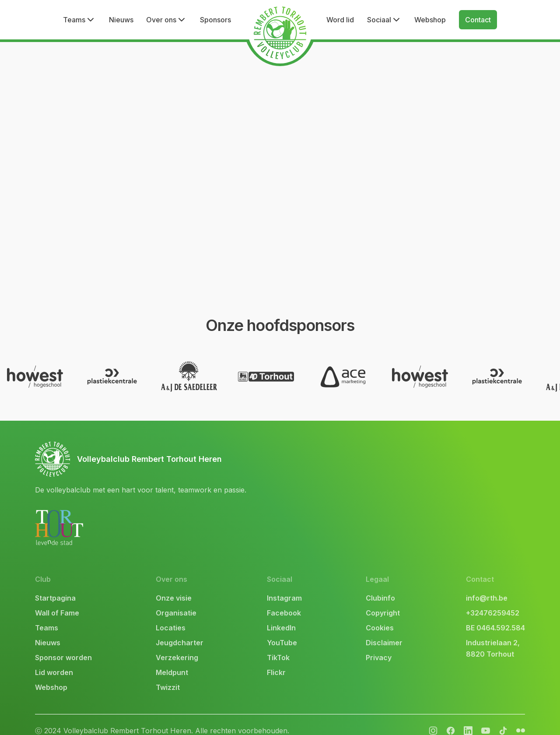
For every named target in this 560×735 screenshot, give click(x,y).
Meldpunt (172, 661)
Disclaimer (384, 631)
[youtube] (486, 719)
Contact (478, 20)
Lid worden (54, 661)
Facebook (284, 601)
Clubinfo (380, 586)
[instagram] (433, 719)
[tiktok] (503, 719)
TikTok (278, 646)
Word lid (340, 20)
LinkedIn (281, 616)
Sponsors (215, 20)
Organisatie (176, 601)
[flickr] (468, 719)
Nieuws (121, 20)
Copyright (383, 601)
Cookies (380, 616)
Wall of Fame (57, 601)
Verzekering (177, 646)
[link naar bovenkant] (141, 447)
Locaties (171, 616)
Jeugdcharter (180, 631)
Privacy (379, 646)
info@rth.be (487, 586)
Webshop (430, 20)
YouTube (282, 631)
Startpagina (55, 586)
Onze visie (174, 586)
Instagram (284, 586)
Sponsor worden (63, 646)
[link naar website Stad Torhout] (59, 516)
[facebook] (451, 719)
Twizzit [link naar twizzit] (168, 675)
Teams (47, 616)
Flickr (276, 661)
